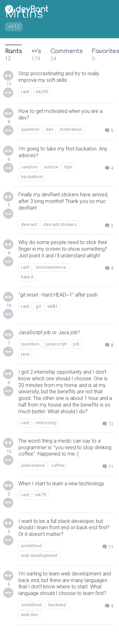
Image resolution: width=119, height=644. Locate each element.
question (30, 129)
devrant (29, 224)
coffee (58, 465)
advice (51, 167)
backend (57, 605)
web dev (29, 615)
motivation (71, 129)
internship (46, 423)
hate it (27, 277)
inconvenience (51, 267)
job (76, 344)
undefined (31, 546)
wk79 (41, 495)
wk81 (53, 306)
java (25, 354)
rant (25, 92)
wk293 (42, 92)
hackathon (32, 177)
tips (68, 167)
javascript (56, 344)
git (38, 306)
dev (50, 129)
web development (39, 555)
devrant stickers (60, 224)
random (29, 167)
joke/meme (33, 465)
